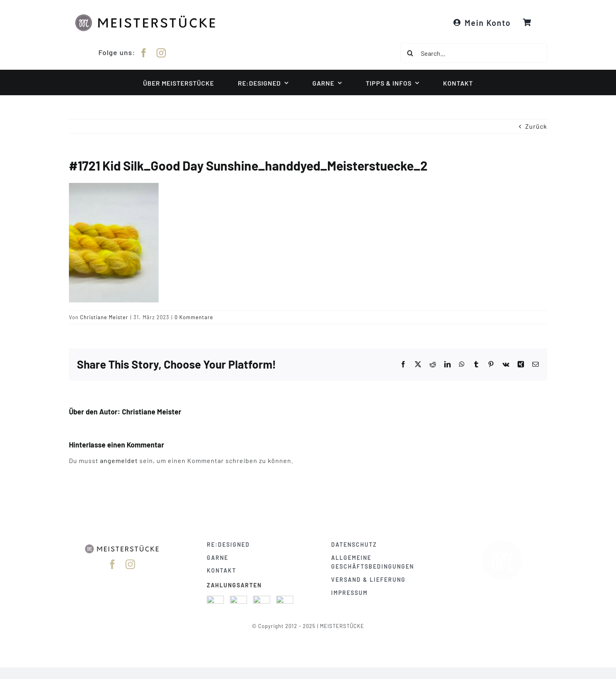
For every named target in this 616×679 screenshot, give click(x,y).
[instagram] (161, 52)
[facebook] (144, 52)
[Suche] (410, 53)
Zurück (536, 126)
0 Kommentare (194, 317)
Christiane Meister (104, 317)
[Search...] (474, 53)
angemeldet (119, 460)
